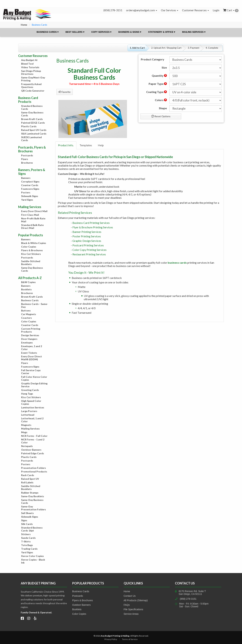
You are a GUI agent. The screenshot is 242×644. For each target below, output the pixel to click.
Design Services (30, 335)
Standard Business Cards (32, 107)
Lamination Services (33, 407)
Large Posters (29, 411)
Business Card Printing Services (91, 223)
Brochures (27, 163)
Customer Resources (195, 10)
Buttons (26, 310)
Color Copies (29, 247)
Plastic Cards (29, 126)
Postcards (27, 155)
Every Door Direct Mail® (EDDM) (32, 358)
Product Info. (66, 145)
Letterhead (28, 415)
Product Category (153, 59)
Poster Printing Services (87, 236)
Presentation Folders (34, 468)
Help (101, 145)
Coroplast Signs (30, 182)
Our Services (170, 10)
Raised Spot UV (30, 479)
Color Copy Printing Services (89, 250)
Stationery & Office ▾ (162, 32)
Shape (163, 108)
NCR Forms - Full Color (34, 436)
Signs (24, 520)
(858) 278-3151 (188, 599)
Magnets (26, 425)
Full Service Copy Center (31, 372)
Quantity (159, 76)
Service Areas (131, 614)
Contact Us (130, 596)
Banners (26, 178)
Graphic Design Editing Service (34, 385)
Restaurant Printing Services (89, 254)
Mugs (24, 432)
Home (24, 25)
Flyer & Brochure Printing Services (93, 227)
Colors (161, 100)
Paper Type (158, 84)
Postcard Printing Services (88, 245)
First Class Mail (30, 215)
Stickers (26, 534)
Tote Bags (27, 545)
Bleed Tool (27, 64)
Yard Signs (27, 200)
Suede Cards (28, 538)
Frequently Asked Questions (31, 86)
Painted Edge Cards (33, 453)
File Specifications (133, 609)
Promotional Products (34, 471)
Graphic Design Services (87, 241)
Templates (86, 145)
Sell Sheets (27, 513)
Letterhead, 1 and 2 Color (32, 420)
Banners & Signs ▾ (130, 32)
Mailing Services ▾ (194, 32)
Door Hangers (29, 339)
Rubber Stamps (30, 493)
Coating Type (157, 92)
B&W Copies (28, 282)
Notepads (27, 446)
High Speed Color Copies (31, 402)
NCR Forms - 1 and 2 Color (33, 441)
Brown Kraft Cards (32, 119)
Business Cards (30, 300)
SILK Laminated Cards (34, 134)
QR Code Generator (33, 91)
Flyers (25, 159)
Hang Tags (27, 394)
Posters (26, 192)
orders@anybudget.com (142, 10)
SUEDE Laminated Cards (31, 139)
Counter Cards (30, 185)
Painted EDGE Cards (33, 123)
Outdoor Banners (31, 450)
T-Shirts (26, 541)
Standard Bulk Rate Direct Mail (32, 226)
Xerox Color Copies (32, 556)
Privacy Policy (111, 639)
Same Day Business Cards (32, 269)
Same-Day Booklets (33, 496)
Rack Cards (28, 475)
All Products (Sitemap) (136, 600)
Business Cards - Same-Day (35, 305)
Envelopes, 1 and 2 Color (32, 348)
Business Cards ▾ (48, 32)
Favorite (65, 92)
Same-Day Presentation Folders (34, 508)
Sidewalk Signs (30, 196)
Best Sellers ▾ (75, 32)
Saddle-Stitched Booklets (31, 263)
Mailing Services (30, 429)
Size (164, 67)
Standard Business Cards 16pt (32, 529)
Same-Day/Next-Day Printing (33, 79)
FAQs (127, 605)
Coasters (27, 318)
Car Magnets (29, 314)
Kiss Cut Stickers (31, 254)
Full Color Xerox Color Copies (34, 378)
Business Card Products (28, 100)
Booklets (26, 289)
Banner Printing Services (87, 232)
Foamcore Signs (30, 189)
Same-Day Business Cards (32, 114)
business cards (177, 263)
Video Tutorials (30, 67)
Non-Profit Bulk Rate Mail (33, 220)
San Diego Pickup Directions (31, 72)
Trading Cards (29, 549)
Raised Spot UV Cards (34, 130)
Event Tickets (29, 353)
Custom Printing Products (31, 330)
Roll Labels (27, 482)
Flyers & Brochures (32, 250)
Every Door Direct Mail (34, 211)
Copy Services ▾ (101, 32)
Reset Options (161, 116)
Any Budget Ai (29, 60)
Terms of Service (130, 639)
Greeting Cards (30, 390)
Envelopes (27, 343)
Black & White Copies (34, 243)
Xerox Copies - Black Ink (33, 561)
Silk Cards (27, 524)
